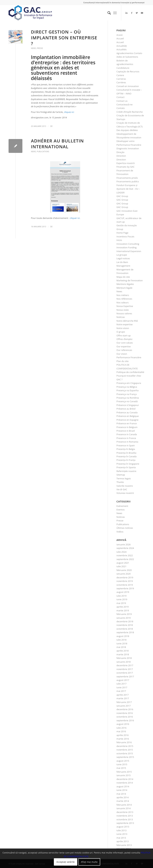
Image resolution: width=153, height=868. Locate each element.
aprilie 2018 (122, 651)
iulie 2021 (121, 566)
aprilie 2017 (122, 695)
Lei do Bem (122, 262)
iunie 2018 (122, 643)
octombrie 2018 (125, 629)
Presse (40, 48)
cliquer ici (75, 218)
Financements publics (128, 181)
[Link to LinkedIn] (127, 13)
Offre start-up (124, 336)
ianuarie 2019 (124, 618)
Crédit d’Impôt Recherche (129, 112)
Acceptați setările (65, 862)
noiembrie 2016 (125, 713)
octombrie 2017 (125, 673)
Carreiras (121, 79)
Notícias (121, 317)
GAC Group (122, 196)
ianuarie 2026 (124, 544)
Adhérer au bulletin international (57, 144)
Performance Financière (129, 357)
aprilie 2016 (122, 735)
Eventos (121, 510)
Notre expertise (124, 324)
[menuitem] (107, 13)
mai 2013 (121, 838)
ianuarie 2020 (124, 574)
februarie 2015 (124, 772)
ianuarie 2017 (124, 706)
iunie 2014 (122, 790)
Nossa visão (123, 310)
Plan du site (122, 361)
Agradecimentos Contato (129, 53)
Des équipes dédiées (127, 130)
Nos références (124, 299)
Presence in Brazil (126, 431)
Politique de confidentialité (130, 372)
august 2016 (123, 724)
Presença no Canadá (127, 401)
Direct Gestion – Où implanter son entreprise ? (64, 38)
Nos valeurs (122, 303)
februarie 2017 (124, 702)
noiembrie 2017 (125, 669)
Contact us (122, 101)
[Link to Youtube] (142, 13)
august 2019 (123, 592)
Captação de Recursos (128, 71)
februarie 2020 (124, 570)
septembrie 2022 (125, 559)
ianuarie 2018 (124, 662)
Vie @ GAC (122, 489)
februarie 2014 (124, 805)
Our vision (122, 354)
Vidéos (120, 532)
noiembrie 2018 (125, 625)
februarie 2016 (124, 742)
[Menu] (115, 13)
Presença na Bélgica (127, 387)
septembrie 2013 (125, 823)
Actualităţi (122, 46)
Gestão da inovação (127, 225)
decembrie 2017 (125, 665)
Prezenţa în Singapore (128, 464)
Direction (121, 156)
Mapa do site (123, 277)
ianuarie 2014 (124, 808)
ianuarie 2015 (124, 775)
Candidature (123, 68)
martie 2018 (123, 654)
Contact (120, 97)
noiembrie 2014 (125, 783)
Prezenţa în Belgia (126, 449)
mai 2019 (121, 603)
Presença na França (127, 394)
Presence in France (126, 438)
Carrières (121, 82)
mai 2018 (121, 647)
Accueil (120, 38)
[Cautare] (107, 13)
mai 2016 (121, 731)
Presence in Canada (127, 434)
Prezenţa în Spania (126, 467)
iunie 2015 (122, 764)
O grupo (121, 332)
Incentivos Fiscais (125, 236)
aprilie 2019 (122, 607)
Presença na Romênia (128, 398)
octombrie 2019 (125, 585)
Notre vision (123, 328)
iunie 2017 (122, 687)
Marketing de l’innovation (129, 280)
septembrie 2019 (125, 588)
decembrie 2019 (125, 577)
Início (119, 240)
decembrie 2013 (125, 812)
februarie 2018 (124, 658)
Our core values (125, 343)
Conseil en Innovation (128, 86)
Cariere (120, 75)
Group (120, 229)
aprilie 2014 (122, 797)
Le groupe (122, 255)
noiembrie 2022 (125, 555)
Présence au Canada (127, 412)
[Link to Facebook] (132, 13)
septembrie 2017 (125, 676)
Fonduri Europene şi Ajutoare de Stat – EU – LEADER (128, 189)
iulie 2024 (121, 552)
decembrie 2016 (125, 709)
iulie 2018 (121, 640)
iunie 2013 (122, 834)
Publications (43, 152)
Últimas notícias (125, 528)
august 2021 (123, 563)
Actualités (121, 49)
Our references (124, 350)
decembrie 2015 (125, 746)
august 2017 (123, 680)
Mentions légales (125, 284)
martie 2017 (123, 698)
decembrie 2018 (125, 621)
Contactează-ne (124, 104)
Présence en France (127, 423)
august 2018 (123, 636)
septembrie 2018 (125, 632)
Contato (121, 108)
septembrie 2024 (125, 548)
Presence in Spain (126, 445)
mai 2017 (121, 691)
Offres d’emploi (124, 339)
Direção (120, 152)
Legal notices (123, 258)
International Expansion (129, 251)
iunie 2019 (122, 599)
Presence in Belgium (127, 427)
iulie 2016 (121, 728)
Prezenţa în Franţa (126, 460)
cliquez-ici (69, 112)
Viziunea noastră (125, 493)
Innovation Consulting (128, 244)
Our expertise (124, 346)
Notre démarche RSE (127, 321)
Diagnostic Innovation (128, 148)
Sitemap (121, 475)
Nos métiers (123, 295)
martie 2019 (123, 610)
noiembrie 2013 (125, 816)
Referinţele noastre (126, 471)
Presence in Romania (127, 442)
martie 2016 (123, 739)
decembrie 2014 (125, 779)
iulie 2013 (121, 830)
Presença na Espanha (127, 390)
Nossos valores (124, 313)
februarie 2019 (124, 614)
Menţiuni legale (124, 288)
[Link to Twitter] (137, 13)
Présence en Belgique (128, 416)
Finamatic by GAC (125, 167)
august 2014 (123, 786)
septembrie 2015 (125, 757)
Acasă (119, 35)
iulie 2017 (121, 684)
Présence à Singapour (128, 405)
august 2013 (123, 827)
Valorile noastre (125, 486)
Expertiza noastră (125, 163)
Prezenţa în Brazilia (126, 453)
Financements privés (127, 178)
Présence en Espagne (127, 420)
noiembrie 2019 (125, 581)
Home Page (122, 233)
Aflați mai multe (89, 862)
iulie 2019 (121, 596)
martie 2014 (123, 801)
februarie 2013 (124, 845)
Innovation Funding (126, 247)
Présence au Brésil (126, 409)
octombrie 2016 (125, 717)
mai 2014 (121, 794)
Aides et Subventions (127, 57)
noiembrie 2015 (125, 750)
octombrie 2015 (125, 753)
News (33, 48)
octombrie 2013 (125, 819)
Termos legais (124, 478)
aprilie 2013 (122, 841)
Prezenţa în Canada (126, 456)
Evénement (122, 506)
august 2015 (123, 761)
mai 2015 (121, 768)
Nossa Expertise (125, 306)
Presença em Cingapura (129, 383)
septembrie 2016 (125, 720)
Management (123, 266)
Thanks (120, 482)
